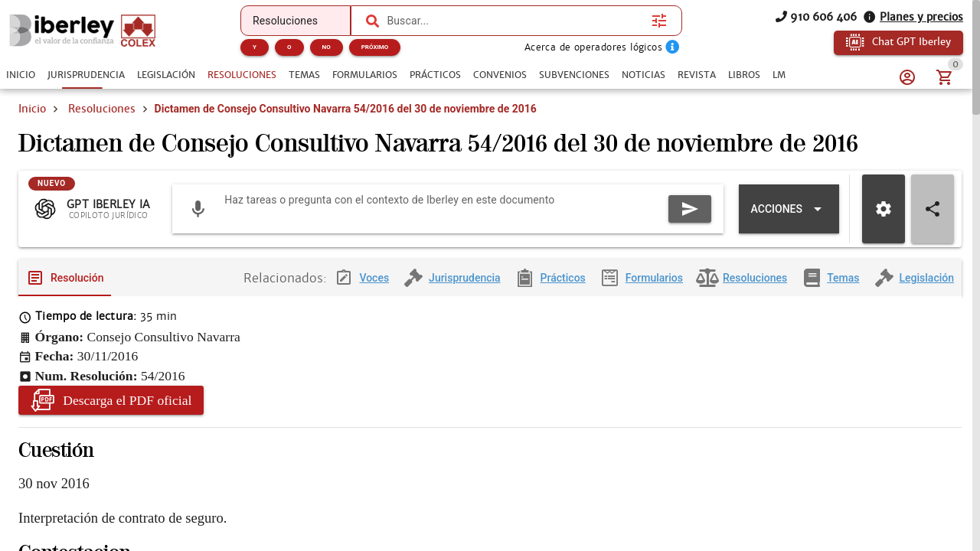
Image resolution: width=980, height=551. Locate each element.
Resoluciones (102, 109)
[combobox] (515, 21)
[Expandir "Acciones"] (789, 221)
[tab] (21, 75)
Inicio (32, 109)
